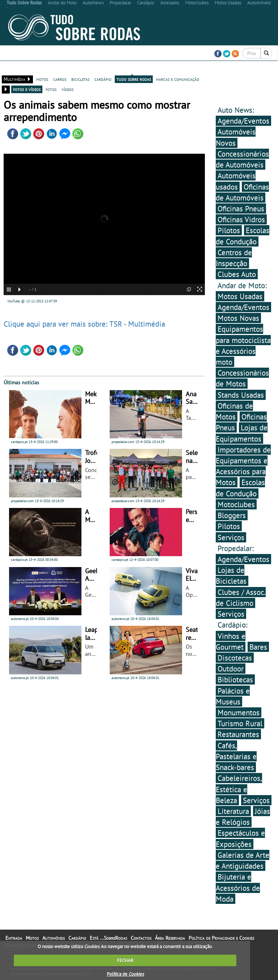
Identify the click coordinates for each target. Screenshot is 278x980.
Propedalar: (236, 548)
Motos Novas (238, 318)
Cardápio (106, 69)
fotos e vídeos (27, 89)
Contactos (204, 69)
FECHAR (125, 960)
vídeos (68, 89)
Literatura (233, 811)
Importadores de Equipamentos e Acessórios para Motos (243, 466)
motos (42, 79)
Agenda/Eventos (243, 121)
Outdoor (231, 669)
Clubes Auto (237, 274)
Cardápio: (233, 625)
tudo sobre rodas (134, 79)
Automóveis (81, 69)
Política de (125, 974)
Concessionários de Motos (242, 378)
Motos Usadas (240, 296)
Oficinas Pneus (241, 208)
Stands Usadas (241, 395)
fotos (51, 89)
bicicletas (80, 79)
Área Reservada (236, 69)
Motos (58, 69)
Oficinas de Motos (234, 411)
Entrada (14, 69)
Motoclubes (236, 504)
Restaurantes (238, 734)
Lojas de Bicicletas (231, 575)
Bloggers (232, 515)
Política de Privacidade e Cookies (221, 938)
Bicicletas (37, 69)
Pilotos (229, 230)
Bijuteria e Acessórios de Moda (238, 888)
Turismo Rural (240, 723)
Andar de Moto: (242, 285)
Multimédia (132, 69)
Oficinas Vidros (241, 219)
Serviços (231, 537)
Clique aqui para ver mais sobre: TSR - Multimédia (84, 324)
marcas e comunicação (178, 79)
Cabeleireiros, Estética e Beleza (239, 789)
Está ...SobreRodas (168, 69)
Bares (258, 647)
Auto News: (236, 110)
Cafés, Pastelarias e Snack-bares (236, 756)
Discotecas (235, 658)
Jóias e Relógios (243, 816)
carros (60, 79)
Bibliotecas (235, 679)
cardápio (103, 79)
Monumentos (239, 712)
